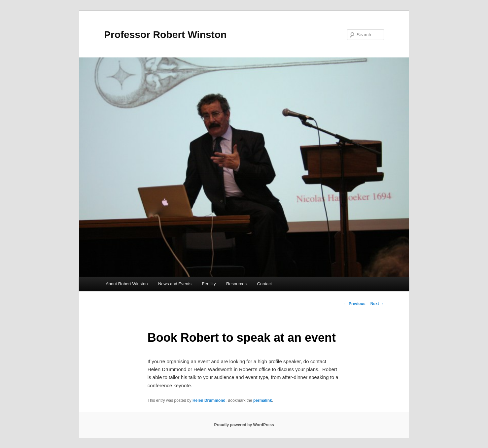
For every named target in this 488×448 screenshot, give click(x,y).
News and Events (175, 284)
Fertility (209, 284)
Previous (355, 304)
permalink (263, 400)
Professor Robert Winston (165, 34)
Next (377, 304)
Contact (265, 284)
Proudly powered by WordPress (244, 425)
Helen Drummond (209, 400)
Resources (236, 284)
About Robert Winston (127, 284)
